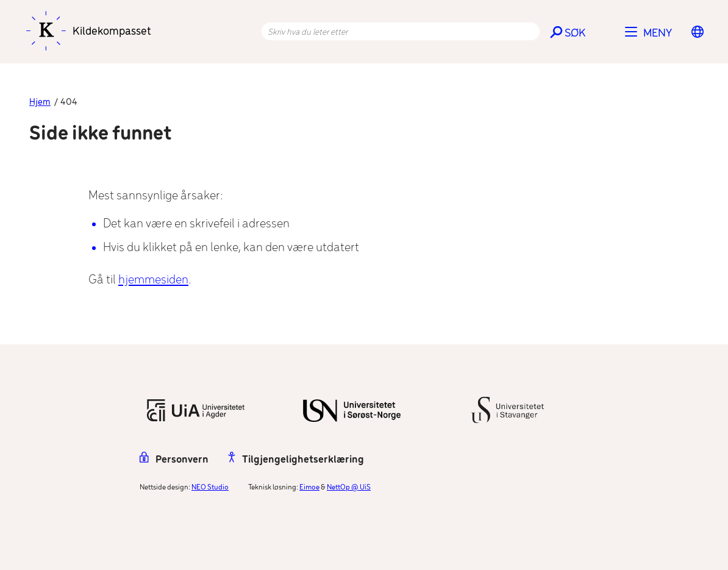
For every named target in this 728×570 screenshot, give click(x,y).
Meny (658, 34)
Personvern (174, 460)
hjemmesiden (153, 280)
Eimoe (309, 487)
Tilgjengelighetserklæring (296, 460)
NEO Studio (210, 487)
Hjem (40, 102)
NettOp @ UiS (349, 487)
